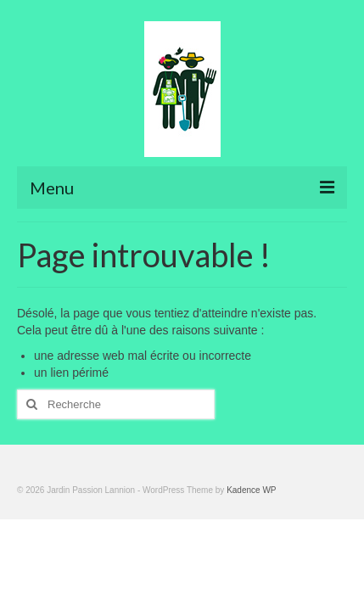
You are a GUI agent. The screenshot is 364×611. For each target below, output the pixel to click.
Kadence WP (251, 490)
